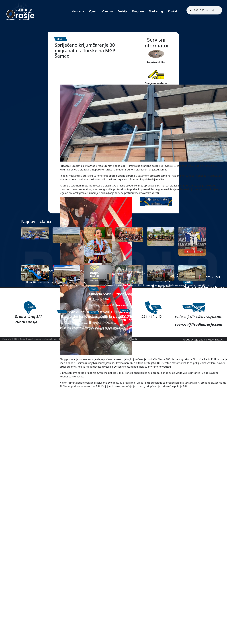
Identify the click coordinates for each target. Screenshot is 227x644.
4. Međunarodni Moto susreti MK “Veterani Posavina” (128, 434)
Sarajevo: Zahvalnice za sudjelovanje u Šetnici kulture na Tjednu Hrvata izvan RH (160, 531)
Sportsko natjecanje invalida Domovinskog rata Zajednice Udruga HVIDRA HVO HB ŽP (128, 537)
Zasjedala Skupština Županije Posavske (30, 429)
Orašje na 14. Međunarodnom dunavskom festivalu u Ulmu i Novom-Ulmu (35, 529)
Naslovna (78, 11)
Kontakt (173, 11)
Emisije (123, 11)
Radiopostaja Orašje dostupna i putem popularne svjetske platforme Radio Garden (96, 538)
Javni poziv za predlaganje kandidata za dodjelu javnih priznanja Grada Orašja (191, 529)
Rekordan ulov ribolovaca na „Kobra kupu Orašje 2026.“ (160, 435)
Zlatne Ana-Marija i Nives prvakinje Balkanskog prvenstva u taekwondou (190, 450)
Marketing (156, 11)
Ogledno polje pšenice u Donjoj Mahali (65, 430)
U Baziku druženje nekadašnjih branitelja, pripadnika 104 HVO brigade (66, 533)
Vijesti (93, 11)
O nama (108, 11)
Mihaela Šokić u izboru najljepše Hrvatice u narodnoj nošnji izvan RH (98, 457)
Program (138, 11)
